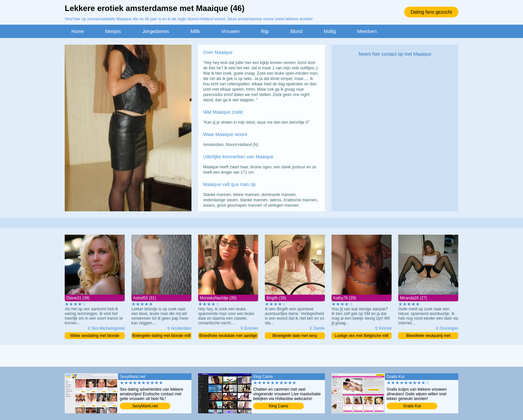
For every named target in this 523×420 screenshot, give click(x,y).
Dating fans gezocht (431, 12)
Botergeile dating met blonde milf (162, 336)
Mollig (330, 31)
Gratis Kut (412, 406)
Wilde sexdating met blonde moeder (95, 336)
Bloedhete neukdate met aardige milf (228, 336)
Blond (297, 31)
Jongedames (156, 31)
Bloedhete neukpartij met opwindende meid (428, 336)
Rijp (265, 31)
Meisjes (113, 31)
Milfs (195, 31)
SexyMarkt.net (145, 406)
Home (78, 31)
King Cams (279, 406)
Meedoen (367, 31)
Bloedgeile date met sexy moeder (295, 336)
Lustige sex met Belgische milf (361, 336)
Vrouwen (231, 31)
